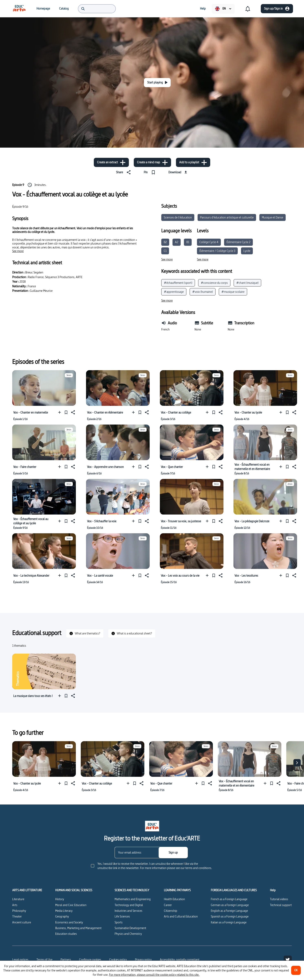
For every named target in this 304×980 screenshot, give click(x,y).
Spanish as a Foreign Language (230, 916)
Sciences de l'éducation (178, 217)
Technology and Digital (129, 905)
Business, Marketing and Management (78, 928)
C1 (165, 251)
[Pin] (150, 172)
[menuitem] (19, 9)
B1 (188, 242)
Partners (66, 960)
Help (273, 890)
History (60, 899)
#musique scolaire (233, 292)
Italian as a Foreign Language (229, 922)
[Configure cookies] (90, 960)
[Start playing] (157, 83)
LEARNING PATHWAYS (177, 890)
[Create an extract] (111, 162)
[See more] (18, 251)
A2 (177, 242)
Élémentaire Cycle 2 (238, 242)
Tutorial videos (279, 899)
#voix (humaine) (203, 292)
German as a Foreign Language (230, 905)
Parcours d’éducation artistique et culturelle (227, 217)
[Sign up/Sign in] (277, 9)
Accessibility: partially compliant (180, 960)
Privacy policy (143, 960)
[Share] (124, 172)
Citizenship (171, 911)
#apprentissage (174, 292)
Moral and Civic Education (71, 905)
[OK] (296, 970)
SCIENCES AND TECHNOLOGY (132, 890)
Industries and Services (128, 911)
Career (168, 905)
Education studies (66, 934)
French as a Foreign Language (229, 899)
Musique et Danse (272, 217)
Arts (15, 905)
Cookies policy (118, 960)
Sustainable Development (130, 928)
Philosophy (19, 911)
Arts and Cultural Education (181, 916)
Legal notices (20, 960)
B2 (165, 242)
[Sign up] (173, 853)
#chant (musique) (247, 283)
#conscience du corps (214, 283)
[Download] (178, 172)
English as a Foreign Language (229, 911)
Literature (18, 899)
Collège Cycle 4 (209, 242)
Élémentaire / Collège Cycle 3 (217, 251)
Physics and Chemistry (128, 934)
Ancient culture (22, 922)
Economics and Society (69, 922)
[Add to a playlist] (193, 162)
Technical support (281, 905)
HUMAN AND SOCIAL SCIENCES (74, 890)
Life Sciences (122, 916)
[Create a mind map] (152, 162)
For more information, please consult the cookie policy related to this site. (154, 975)
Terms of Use (44, 960)
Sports (119, 922)
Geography (62, 916)
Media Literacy (64, 911)
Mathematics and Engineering (133, 899)
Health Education (174, 899)
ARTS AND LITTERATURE (27, 890)
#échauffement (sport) (178, 283)
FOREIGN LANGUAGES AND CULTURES (234, 890)
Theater (17, 916)
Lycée (247, 251)
